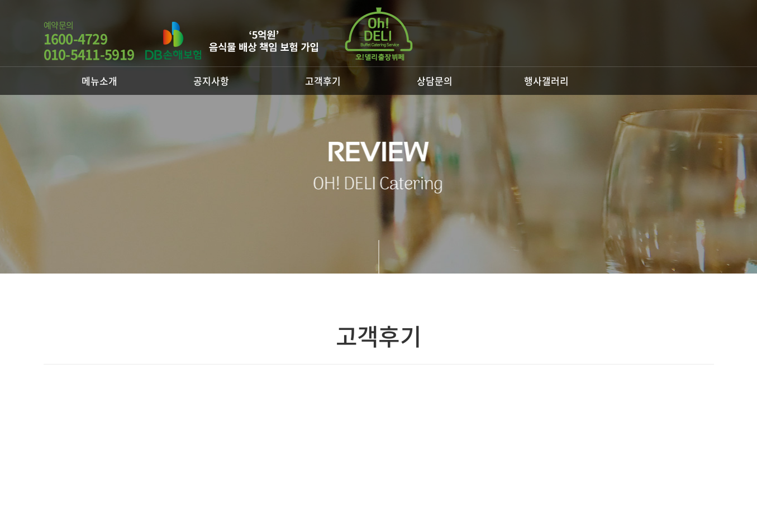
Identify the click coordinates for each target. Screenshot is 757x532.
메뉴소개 (99, 81)
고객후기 (323, 81)
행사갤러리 (546, 81)
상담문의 (435, 81)
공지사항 (211, 81)
